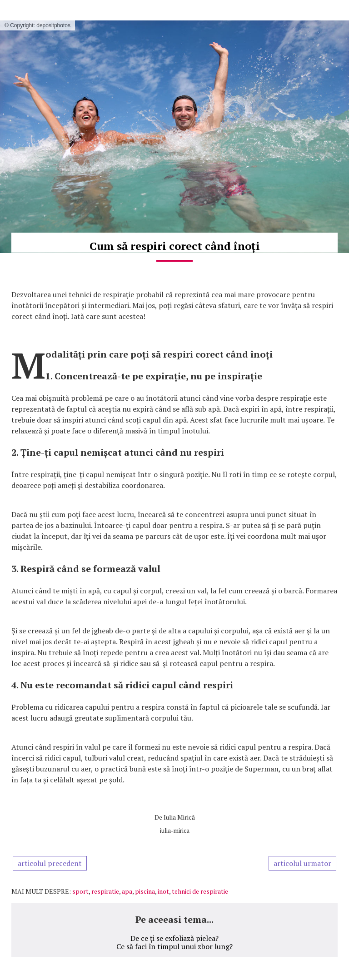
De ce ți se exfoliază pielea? (174, 938)
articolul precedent (50, 863)
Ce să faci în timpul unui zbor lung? (174, 946)
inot (163, 891)
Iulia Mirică (179, 817)
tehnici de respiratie (200, 891)
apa (127, 891)
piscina (145, 891)
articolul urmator (302, 863)
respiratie (105, 891)
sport (80, 891)
